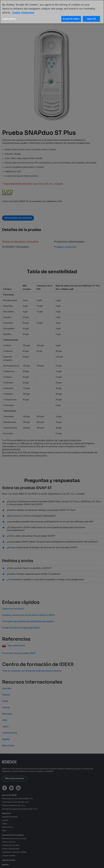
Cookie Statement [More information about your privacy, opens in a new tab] (23, 13)
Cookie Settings (9, 19)
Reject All (91, 19)
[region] (52, 12)
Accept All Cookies (71, 19)
